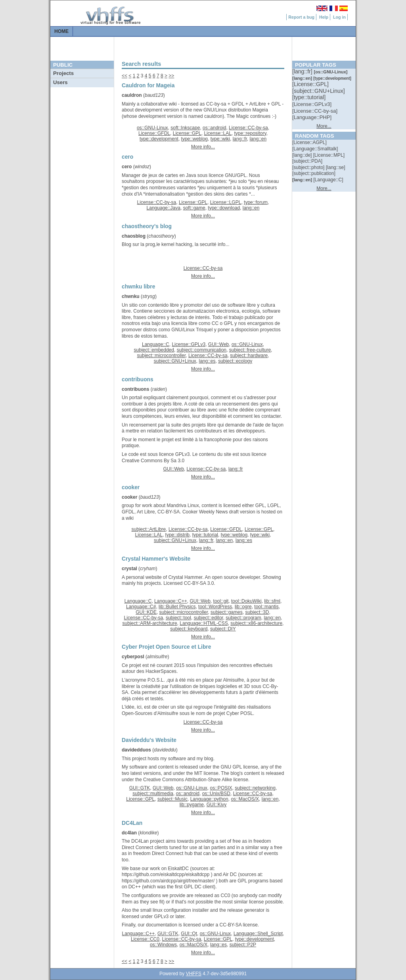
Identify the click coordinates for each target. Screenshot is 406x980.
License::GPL (187, 133)
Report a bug (301, 17)
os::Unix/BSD (216, 794)
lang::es (207, 361)
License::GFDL (154, 133)
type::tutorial (205, 535)
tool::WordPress (215, 607)
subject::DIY (223, 629)
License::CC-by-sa (248, 128)
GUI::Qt (189, 934)
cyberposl (133, 657)
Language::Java (164, 208)
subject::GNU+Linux (175, 361)
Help (324, 17)
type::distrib (177, 535)
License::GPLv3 (189, 344)
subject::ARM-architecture (150, 623)
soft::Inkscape (185, 128)
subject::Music (172, 799)
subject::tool (178, 618)
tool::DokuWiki (246, 601)
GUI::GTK (140, 788)
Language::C (156, 344)
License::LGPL (226, 202)
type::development (159, 139)
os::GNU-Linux (152, 128)
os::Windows (163, 945)
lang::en (258, 139)
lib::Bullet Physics (177, 607)
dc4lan (129, 833)
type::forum (256, 202)
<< (124, 76)
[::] (303, 71)
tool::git (221, 601)
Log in (339, 17)
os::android (214, 128)
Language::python (209, 799)
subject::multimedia (153, 794)
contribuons (135, 389)
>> (171, 76)
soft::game (194, 208)
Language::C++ (171, 601)
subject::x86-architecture (256, 623)
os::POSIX (221, 788)
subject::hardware (249, 355)
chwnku (131, 296)
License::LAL (217, 133)
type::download (224, 208)
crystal (129, 569)
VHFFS (194, 974)
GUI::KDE (146, 612)
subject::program (243, 618)
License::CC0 (145, 939)
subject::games (227, 612)
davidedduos (136, 750)
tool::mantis (266, 607)
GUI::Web (218, 344)
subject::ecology (235, 361)
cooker (129, 497)
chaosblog (134, 236)
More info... (203, 147)
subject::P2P (243, 945)
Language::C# (141, 607)
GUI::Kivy (217, 805)
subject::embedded (154, 350)
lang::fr (240, 139)
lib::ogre (243, 607)
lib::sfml (272, 601)
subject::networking (255, 788)
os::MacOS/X (245, 799)
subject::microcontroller (162, 355)
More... (324, 126)
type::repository (250, 133)
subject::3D (257, 612)
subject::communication (202, 350)
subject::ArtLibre (149, 529)
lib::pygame (192, 805)
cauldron (132, 95)
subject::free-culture (250, 350)
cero (127, 167)
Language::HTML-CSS (204, 623)
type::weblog (194, 139)
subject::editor (209, 618)
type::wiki (220, 139)
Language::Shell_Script (258, 934)
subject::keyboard (189, 629)
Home (61, 31)
